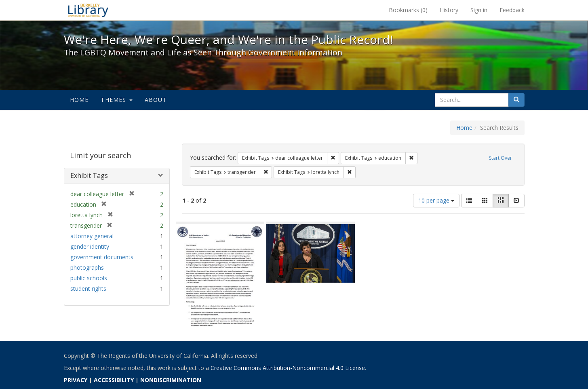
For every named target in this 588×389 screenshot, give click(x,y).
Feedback (512, 10)
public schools (89, 278)
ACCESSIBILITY (114, 380)
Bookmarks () (408, 10)
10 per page (436, 200)
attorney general (92, 236)
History (449, 10)
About (156, 100)
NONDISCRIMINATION (171, 380)
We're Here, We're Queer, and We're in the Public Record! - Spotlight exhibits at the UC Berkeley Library (88, 10)
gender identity (90, 246)
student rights (88, 289)
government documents (102, 257)
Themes (116, 100)
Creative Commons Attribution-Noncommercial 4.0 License (288, 368)
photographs (87, 267)
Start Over (501, 158)
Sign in (479, 10)
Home (79, 100)
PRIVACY (76, 380)
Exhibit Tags (89, 175)
